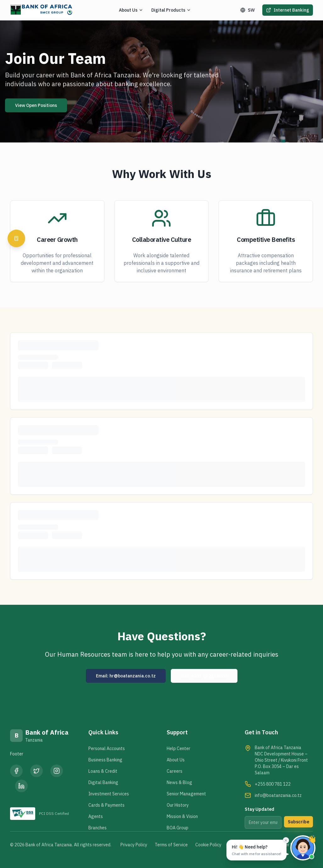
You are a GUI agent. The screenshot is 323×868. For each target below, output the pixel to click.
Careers (175, 771)
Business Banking (105, 760)
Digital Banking (103, 782)
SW (248, 10)
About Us (176, 760)
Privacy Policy (134, 845)
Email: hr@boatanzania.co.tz (126, 676)
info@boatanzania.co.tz (278, 795)
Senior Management (186, 794)
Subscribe (298, 822)
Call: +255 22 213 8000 (204, 676)
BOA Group (178, 828)
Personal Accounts (107, 748)
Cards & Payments (106, 805)
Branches (97, 828)
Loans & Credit (103, 771)
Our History (178, 805)
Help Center (178, 748)
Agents (96, 816)
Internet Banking (288, 10)
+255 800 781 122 (273, 784)
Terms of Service (171, 845)
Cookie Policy (208, 845)
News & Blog (179, 782)
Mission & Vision (182, 816)
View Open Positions (36, 105)
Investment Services (109, 794)
